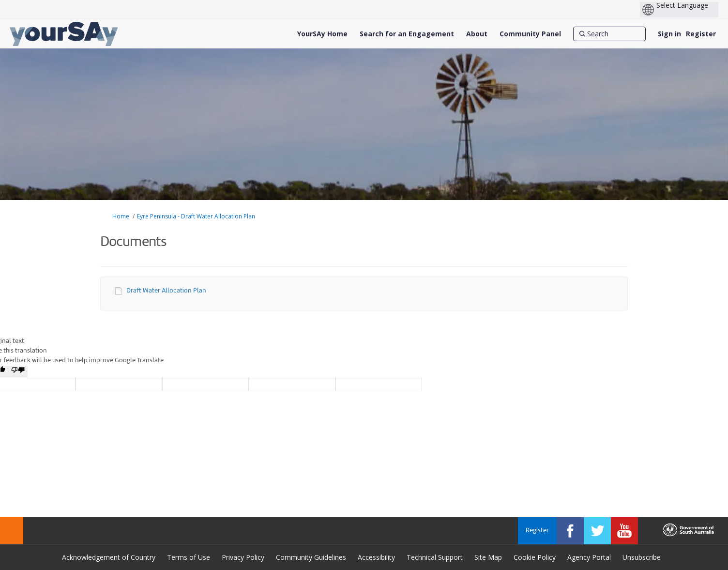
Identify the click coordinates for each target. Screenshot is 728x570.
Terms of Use (189, 557)
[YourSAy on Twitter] (597, 531)
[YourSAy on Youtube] (624, 531)
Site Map (488, 557)
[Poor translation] (18, 371)
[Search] (609, 34)
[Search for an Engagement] (407, 34)
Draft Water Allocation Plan (166, 291)
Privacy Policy (243, 557)
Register (701, 34)
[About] (477, 34)
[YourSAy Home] (322, 34)
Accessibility (376, 557)
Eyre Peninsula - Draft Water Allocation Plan (196, 216)
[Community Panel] (530, 34)
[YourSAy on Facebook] (570, 531)
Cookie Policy (535, 557)
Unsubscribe (642, 557)
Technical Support (435, 557)
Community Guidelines (311, 557)
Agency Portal (589, 557)
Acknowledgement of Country (109, 557)
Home (121, 216)
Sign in (669, 34)
